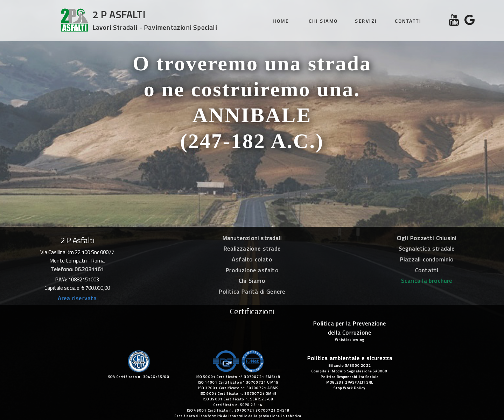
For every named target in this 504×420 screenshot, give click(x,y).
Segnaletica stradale (427, 248)
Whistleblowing (350, 340)
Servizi (366, 21)
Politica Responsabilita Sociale (349, 377)
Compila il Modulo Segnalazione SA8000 (349, 371)
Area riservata (77, 298)
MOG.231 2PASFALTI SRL (350, 382)
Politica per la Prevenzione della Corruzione (349, 328)
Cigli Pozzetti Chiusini (427, 238)
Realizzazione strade (252, 248)
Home (281, 21)
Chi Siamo (252, 281)
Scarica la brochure (427, 281)
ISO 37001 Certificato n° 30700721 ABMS (238, 388)
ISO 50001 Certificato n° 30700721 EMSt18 (238, 377)
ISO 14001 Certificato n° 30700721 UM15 (238, 382)
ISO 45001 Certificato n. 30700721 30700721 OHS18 (238, 410)
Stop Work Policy (349, 388)
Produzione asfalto (252, 270)
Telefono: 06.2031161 (77, 269)
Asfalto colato (252, 259)
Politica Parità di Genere (252, 292)
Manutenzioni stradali (252, 238)
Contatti (408, 21)
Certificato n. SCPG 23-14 (238, 405)
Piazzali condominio (427, 259)
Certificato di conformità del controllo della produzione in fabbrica (238, 416)
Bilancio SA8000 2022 (350, 366)
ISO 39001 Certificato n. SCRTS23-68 (238, 399)
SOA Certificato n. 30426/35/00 (139, 377)
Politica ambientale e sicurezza (350, 358)
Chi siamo (323, 21)
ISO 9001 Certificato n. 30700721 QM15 (238, 394)
